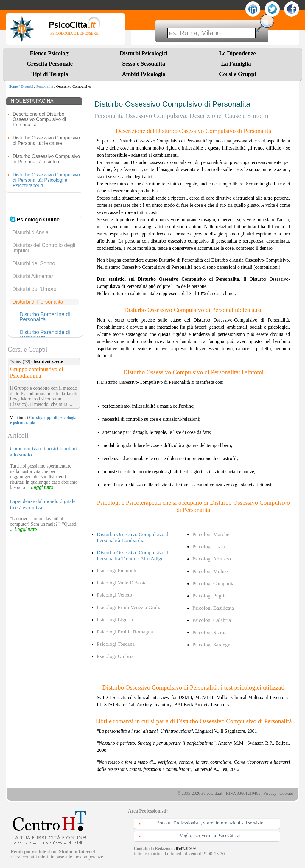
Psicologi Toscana (116, 644)
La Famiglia (237, 64)
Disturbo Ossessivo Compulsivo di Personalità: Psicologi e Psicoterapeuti (46, 180)
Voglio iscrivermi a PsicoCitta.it (210, 835)
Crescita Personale (50, 64)
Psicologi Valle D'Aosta (122, 583)
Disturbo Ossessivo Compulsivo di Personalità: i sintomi (46, 159)
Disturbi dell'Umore (34, 289)
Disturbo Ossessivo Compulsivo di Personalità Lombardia (133, 537)
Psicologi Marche (211, 534)
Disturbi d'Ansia (30, 232)
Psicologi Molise (210, 571)
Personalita (45, 86)
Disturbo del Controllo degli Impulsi (44, 248)
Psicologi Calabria (212, 620)
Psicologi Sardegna (213, 645)
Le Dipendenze (238, 53)
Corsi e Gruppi (238, 74)
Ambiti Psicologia (144, 74)
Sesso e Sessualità (144, 64)
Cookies (286, 793)
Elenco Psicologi (50, 53)
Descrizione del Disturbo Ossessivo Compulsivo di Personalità (39, 119)
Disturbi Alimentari (33, 276)
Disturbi (27, 86)
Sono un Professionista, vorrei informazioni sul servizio (210, 823)
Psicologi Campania (213, 583)
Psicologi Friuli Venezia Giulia (129, 607)
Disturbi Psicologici (144, 53)
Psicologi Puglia (210, 596)
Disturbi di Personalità (38, 302)
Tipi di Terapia (50, 74)
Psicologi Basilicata (213, 608)
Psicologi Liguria (115, 619)
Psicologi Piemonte (117, 570)
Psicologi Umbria (115, 656)
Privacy (270, 793)
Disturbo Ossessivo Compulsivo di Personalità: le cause (46, 140)
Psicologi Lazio (209, 546)
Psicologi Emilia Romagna (125, 632)
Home (13, 86)
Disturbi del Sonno (34, 263)
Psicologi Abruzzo (212, 559)
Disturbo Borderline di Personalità (45, 317)
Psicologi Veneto (114, 595)
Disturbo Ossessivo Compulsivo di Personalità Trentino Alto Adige (133, 555)
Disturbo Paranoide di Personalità (45, 335)
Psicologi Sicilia (210, 632)
